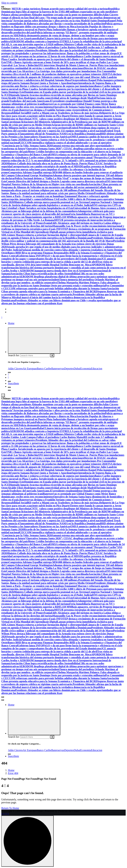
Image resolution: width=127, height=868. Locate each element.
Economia (86, 369)
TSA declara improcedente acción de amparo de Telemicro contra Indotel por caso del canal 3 (61, 76)
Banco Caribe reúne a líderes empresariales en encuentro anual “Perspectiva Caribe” (69, 158)
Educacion (97, 369)
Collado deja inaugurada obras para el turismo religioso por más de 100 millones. (57, 189)
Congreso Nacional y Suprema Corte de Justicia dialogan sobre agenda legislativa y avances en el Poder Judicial (62, 204)
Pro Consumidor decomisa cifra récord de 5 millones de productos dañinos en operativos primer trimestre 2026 (59, 73)
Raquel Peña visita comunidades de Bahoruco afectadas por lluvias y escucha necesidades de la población (62, 22)
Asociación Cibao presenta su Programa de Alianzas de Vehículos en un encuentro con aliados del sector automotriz (61, 186)
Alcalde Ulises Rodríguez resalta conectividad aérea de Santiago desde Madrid (52, 98)
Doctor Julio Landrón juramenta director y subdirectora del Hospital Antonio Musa (59, 79)
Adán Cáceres (15, 369)
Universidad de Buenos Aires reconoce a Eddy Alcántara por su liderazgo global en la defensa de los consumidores (63, 210)
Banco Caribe (44, 369)
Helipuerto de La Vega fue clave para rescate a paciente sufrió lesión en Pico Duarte (63, 114)
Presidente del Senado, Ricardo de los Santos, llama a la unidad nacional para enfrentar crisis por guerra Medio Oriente (61, 192)
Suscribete (13, 383)
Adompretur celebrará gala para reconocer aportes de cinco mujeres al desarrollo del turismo (58, 213)
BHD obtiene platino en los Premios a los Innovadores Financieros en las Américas (62, 135)
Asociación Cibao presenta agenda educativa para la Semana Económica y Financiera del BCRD (60, 290)
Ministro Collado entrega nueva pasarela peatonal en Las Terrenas (51, 202)
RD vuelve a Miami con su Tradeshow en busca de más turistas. (63, 113)
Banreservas (58, 369)
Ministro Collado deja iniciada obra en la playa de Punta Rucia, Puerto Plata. (50, 163)
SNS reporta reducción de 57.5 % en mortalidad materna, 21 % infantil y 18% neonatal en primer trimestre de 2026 (62, 160)
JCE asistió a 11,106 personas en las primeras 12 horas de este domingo (62, 55)
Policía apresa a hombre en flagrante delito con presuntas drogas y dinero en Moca (62, 25)
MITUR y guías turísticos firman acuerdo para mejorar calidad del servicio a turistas (60, 9)
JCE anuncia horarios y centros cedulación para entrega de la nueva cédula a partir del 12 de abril (59, 260)
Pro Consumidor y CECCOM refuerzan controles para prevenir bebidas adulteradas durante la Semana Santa (63, 287)
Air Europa (29, 369)
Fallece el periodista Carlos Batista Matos (60, 47)
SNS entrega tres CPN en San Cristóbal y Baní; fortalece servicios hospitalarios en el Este (61, 207)
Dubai (77, 369)
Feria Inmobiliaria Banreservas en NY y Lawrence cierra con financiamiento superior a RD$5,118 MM (58, 216)
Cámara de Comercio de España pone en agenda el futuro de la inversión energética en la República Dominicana (62, 236)
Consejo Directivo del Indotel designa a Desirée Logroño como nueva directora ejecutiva (56, 181)
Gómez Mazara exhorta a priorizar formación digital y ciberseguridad (47, 235)
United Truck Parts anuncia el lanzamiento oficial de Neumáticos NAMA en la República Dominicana (61, 132)
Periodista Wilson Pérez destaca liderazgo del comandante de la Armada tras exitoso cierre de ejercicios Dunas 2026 (63, 244)
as (36, 369)
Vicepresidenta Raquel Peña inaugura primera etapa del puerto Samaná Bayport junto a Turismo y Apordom (62, 82)
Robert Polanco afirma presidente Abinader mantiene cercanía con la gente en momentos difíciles (60, 13)
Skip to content (9, 3)
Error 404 (13, 773)
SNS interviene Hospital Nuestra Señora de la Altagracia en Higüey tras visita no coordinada (62, 183)
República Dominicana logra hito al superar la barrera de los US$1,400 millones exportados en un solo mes (60, 10)
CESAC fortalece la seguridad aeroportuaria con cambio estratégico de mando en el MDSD (59, 165)
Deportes (69, 369)
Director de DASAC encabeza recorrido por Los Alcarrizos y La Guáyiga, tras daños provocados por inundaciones (59, 70)
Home (11, 323)
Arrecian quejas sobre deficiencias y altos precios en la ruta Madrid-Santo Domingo (61, 21)
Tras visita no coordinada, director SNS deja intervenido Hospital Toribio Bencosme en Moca (57, 263)
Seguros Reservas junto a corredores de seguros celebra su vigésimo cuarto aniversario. (63, 293)
